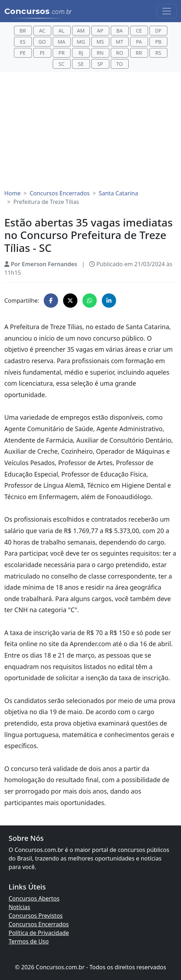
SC (61, 64)
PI (42, 53)
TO (119, 64)
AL (61, 31)
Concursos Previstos (36, 916)
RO (120, 53)
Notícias (19, 907)
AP (100, 31)
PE (23, 53)
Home (13, 193)
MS (100, 42)
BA (119, 31)
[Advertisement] (90, 131)
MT (119, 42)
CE (139, 31)
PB (158, 42)
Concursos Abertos (34, 898)
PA (139, 42)
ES (23, 42)
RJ (81, 53)
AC (42, 31)
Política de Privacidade (39, 933)
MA (62, 42)
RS (158, 53)
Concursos (38, 11)
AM (81, 31)
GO (42, 42)
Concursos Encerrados (60, 193)
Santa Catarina (118, 193)
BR (23, 31)
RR (139, 53)
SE (81, 64)
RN (100, 53)
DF (158, 31)
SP (100, 64)
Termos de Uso (29, 941)
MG (81, 42)
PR (61, 53)
